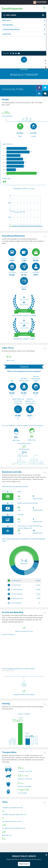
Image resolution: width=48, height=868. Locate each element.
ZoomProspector (12, 9)
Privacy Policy (24, 864)
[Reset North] (46, 67)
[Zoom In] (46, 61)
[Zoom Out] (46, 64)
